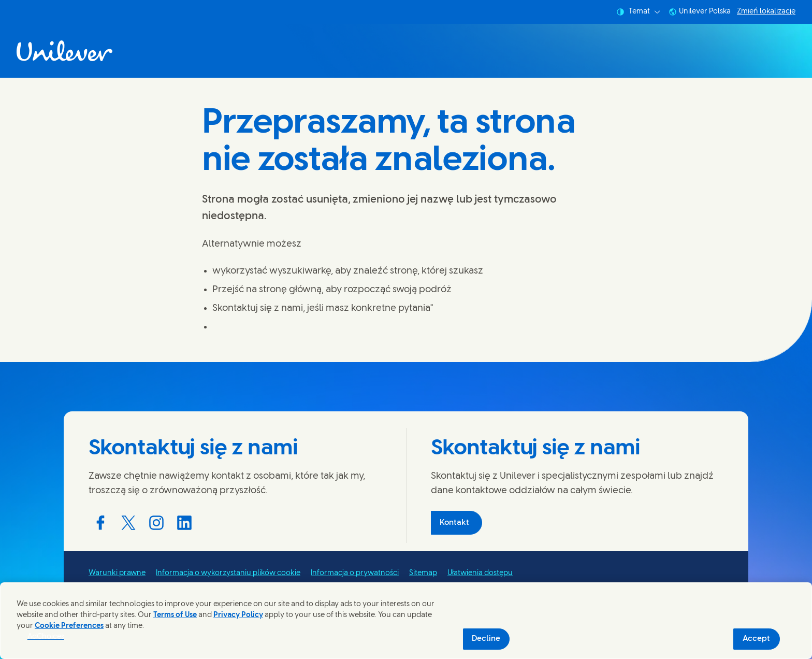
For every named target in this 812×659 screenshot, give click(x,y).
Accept (756, 639)
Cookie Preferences (69, 626)
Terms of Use (175, 615)
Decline (486, 639)
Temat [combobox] (638, 12)
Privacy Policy (238, 615)
